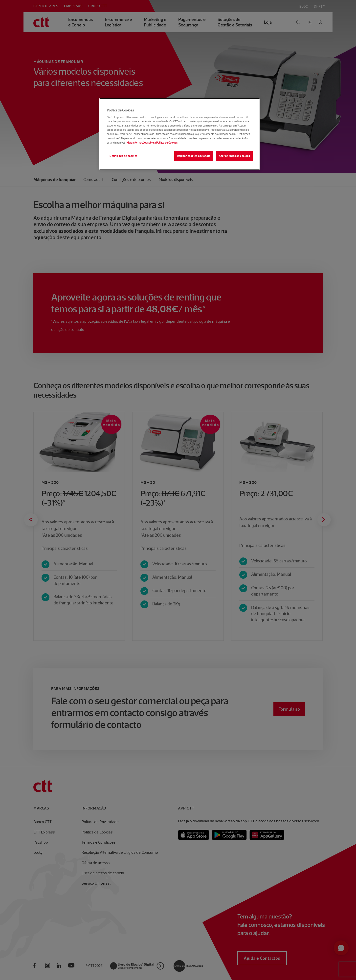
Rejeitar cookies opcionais (194, 156)
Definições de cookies (123, 156)
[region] (180, 134)
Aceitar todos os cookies (234, 156)
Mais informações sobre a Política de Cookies (152, 143)
